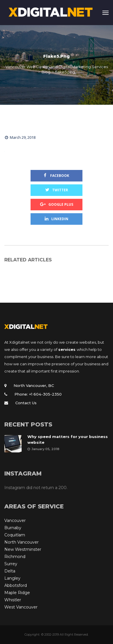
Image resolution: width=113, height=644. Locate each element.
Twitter (57, 190)
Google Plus (57, 204)
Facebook (56, 176)
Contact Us (26, 403)
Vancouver (15, 521)
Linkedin (56, 219)
